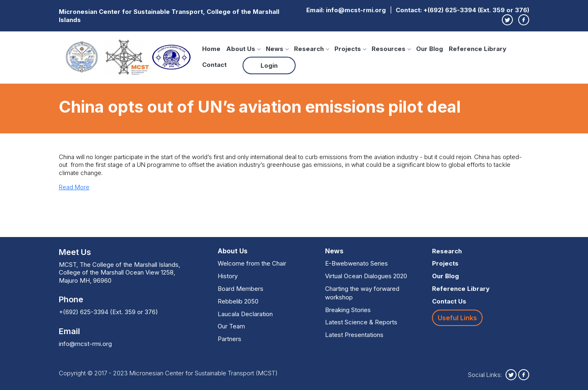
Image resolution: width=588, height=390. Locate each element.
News (277, 49)
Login (269, 65)
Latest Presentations (354, 335)
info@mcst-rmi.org (356, 10)
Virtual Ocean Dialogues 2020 (366, 276)
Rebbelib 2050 (238, 301)
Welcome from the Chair (252, 263)
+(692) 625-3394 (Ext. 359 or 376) (476, 10)
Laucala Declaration (245, 314)
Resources (391, 49)
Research (311, 49)
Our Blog (430, 49)
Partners (229, 339)
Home (211, 49)
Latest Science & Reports (361, 322)
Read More (74, 187)
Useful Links (457, 318)
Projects (350, 49)
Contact (214, 65)
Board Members (241, 289)
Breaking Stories (348, 310)
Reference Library (478, 49)
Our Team (231, 326)
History (228, 276)
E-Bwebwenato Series (356, 263)
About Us (243, 49)
